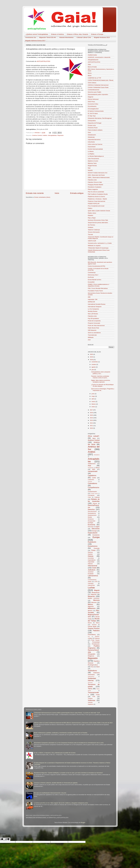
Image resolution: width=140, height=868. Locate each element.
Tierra (90, 689)
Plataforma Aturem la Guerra (96, 197)
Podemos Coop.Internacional (97, 201)
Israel (94, 568)
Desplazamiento (92, 515)
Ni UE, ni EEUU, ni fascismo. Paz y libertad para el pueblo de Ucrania (55, 753)
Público (90, 208)
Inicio (57, 193)
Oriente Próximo (94, 628)
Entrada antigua (77, 193)
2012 (92, 423)
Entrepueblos (92, 121)
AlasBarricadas (92, 55)
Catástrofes (91, 480)
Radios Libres (92, 213)
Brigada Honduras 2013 (102, 37)
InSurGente (91, 142)
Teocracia (90, 683)
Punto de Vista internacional (96, 326)
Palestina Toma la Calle (95, 182)
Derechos (91, 509)
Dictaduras (91, 519)
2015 (92, 415)
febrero (94, 404)
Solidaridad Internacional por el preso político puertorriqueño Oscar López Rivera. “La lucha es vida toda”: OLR (67, 713)
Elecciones (96, 529)
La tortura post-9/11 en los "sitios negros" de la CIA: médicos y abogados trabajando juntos (61, 803)
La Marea (91, 151)
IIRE (89, 297)
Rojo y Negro (92, 218)
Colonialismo (93, 483)
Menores (94, 602)
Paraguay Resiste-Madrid (95, 185)
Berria (90, 73)
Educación (91, 527)
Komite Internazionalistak (95, 149)
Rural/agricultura (93, 665)
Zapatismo (91, 704)
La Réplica (91, 154)
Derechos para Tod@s (95, 92)
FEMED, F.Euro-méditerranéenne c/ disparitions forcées (99, 285)
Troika (98, 695)
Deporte (95, 504)
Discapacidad (92, 521)
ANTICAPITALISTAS (43, 61)
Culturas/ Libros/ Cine (84, 37)
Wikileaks (91, 337)
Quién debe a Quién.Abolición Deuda (99, 211)
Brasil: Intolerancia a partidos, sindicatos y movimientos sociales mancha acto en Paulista (61, 733)
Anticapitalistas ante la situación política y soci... (101, 373)
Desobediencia (92, 513)
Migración (91, 606)
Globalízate (91, 137)
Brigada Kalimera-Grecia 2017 (35, 41)
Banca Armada (92, 67)
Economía (92, 525)
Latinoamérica (93, 576)
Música (90, 623)
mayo (93, 396)
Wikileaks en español (94, 246)
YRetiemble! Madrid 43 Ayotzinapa (98, 248)
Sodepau (91, 227)
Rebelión (91, 215)
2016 (92, 413)
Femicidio (97, 548)
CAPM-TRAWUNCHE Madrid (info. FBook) (101, 80)
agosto (94, 367)
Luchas (91, 588)
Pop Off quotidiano (93, 318)
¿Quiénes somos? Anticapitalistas (37, 34)
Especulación (93, 533)
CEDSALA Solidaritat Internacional (98, 85)
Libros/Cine (91, 585)
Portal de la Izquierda (94, 321)
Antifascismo (92, 464)
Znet (89, 340)
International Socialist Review (97, 304)
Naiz (89, 168)
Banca (98, 468)
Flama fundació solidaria (95, 130)
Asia (89, 466)
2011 (92, 426)
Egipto (98, 527)
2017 (92, 410)
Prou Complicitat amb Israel (96, 206)
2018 (92, 360)
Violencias (92, 700)
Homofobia (91, 558)
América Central (37, 135)
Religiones (91, 656)
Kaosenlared (92, 147)
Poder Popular (95, 640)
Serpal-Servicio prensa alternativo (98, 223)
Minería (90, 611)
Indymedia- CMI (93, 299)
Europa (96, 537)
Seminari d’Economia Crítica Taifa (98, 220)
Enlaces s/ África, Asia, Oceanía (77, 34)
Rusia (92, 667)
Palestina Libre (92, 180)
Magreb (97, 590)
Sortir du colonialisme (94, 333)
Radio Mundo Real (93, 328)
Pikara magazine (93, 189)
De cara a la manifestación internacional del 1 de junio (50, 793)
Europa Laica (92, 125)
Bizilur (90, 76)
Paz (89, 636)
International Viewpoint (95, 307)
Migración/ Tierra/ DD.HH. (48, 37)
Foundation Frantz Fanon (95, 291)
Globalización (92, 135)
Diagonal (91, 97)
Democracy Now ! (93, 275)
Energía (94, 531)
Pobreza (97, 638)
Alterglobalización (93, 60)
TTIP (94, 697)
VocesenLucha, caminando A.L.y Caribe (100, 243)
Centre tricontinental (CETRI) (97, 266)
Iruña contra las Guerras (95, 144)
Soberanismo (91, 676)
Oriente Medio (92, 627)
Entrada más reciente (35, 193)
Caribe (94, 478)
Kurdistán (91, 574)
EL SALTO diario (93, 113)
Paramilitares (92, 635)
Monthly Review (93, 311)
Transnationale (92, 335)
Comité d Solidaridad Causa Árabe (98, 87)
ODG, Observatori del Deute (96, 175)
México (90, 604)
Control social (94, 493)
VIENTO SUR (92, 241)
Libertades (91, 583)
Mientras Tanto (92, 163)
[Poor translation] (7, 839)
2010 (92, 428)
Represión (61, 135)
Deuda (90, 517)
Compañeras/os (94, 487)
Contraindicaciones (94, 90)
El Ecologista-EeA (93, 109)
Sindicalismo (92, 671)
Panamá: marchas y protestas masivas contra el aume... (100, 377)
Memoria (96, 600)
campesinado (93, 471)
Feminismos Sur (31, 37)
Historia (91, 556)
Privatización (96, 644)
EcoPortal (91, 277)
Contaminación (92, 492)
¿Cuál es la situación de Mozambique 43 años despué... (102, 385)
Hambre (90, 554)
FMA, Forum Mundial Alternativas (98, 288)
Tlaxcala (90, 234)
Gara (89, 132)
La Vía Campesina (93, 309)
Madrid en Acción (93, 161)
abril (93, 399)
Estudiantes (96, 535)
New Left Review (93, 314)
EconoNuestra (92, 106)
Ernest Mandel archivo (95, 280)
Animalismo (97, 455)
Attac (89, 64)
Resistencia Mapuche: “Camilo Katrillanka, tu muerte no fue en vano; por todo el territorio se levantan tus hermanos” (69, 773)
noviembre (95, 362)
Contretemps (92, 273)
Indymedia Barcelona (94, 140)
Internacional (93, 566)
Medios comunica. (94, 598)
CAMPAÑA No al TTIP (95, 78)
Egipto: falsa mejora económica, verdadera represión (101, 381)
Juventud (91, 572)
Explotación (92, 542)
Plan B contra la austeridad (96, 192)
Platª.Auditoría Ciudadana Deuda (98, 194)
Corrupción (91, 495)
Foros (93, 550)
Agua (94, 438)
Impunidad (91, 562)
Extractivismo (93, 546)
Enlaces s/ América (57, 34)
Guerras (90, 552)
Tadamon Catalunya (94, 230)
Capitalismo (92, 475)
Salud (98, 667)
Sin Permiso (92, 225)
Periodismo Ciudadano (95, 187)
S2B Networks (92, 330)
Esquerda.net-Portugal (95, 123)
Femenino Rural (93, 128)
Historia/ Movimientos (66, 37)
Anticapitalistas (52, 135)
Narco (98, 623)
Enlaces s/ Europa (97, 34)
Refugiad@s (92, 654)
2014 (92, 418)
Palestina (96, 631)
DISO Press (91, 102)
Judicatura (92, 570)
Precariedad (96, 642)
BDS (94, 469)
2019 (92, 357)
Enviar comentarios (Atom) (42, 197)
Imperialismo (92, 560)
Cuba (89, 497)
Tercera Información (94, 232)
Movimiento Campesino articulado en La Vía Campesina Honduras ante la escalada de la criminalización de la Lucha (69, 743)
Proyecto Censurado (94, 323)
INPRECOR (91, 302)
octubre (94, 364)
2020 (92, 354)
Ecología (91, 523)
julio (93, 370)
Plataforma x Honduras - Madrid (97, 199)
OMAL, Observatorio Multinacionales (99, 177)
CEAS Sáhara (92, 83)
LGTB (96, 582)
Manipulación (96, 593)
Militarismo (92, 608)
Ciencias (90, 482)
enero (93, 407)
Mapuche (94, 594)
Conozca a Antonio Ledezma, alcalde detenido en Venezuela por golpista (56, 783)
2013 (92, 420)
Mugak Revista (92, 166)
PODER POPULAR (94, 204)
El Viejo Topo (92, 116)
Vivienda (90, 702)
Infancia (90, 564)
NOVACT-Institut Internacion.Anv (98, 173)
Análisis (45, 135)
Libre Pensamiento (94, 159)
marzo (94, 402)
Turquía (90, 698)
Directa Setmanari (93, 99)
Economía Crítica (93, 104)
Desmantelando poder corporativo (98, 94)
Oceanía (94, 625)
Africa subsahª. (94, 436)
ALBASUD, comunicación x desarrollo (99, 57)
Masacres (91, 596)
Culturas (97, 497)
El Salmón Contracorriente (96, 111)
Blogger (83, 822)
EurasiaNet (91, 282)
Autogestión (91, 468)
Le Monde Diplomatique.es (96, 156)
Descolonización (92, 512)
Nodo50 (90, 170)
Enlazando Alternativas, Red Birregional (100, 118)
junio (93, 394)
